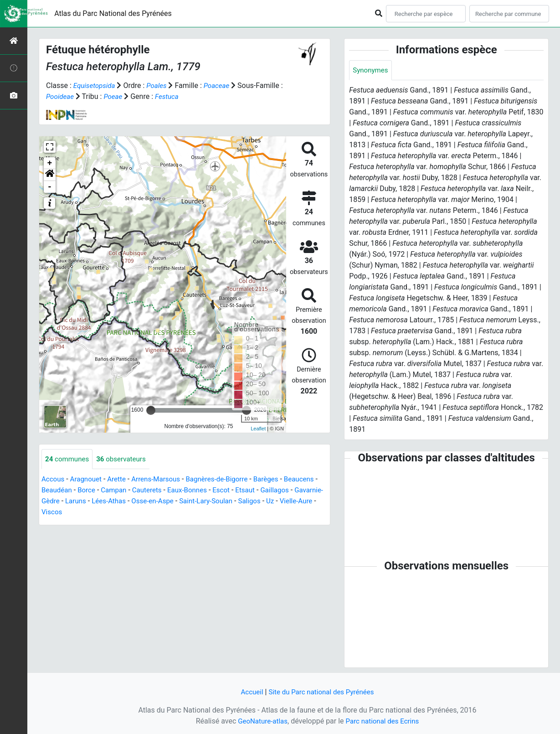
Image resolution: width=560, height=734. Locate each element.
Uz (75, 513)
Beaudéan (95, 491)
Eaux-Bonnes (232, 491)
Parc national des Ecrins (384, 721)
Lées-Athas (179, 502)
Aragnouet (88, 480)
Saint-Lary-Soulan (281, 502)
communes (68, 459)
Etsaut (293, 491)
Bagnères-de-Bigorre (226, 480)
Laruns (144, 502)
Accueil (249, 692)
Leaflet (258, 429)
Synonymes (371, 70)
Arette (121, 480)
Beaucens (57, 491)
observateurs (125, 459)
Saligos (53, 513)
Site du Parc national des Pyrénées (322, 692)
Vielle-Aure (102, 513)
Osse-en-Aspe (225, 502)
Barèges (278, 480)
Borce (126, 491)
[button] (50, 175)
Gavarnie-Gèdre (102, 502)
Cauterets (190, 491)
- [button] (50, 187)
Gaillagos (57, 502)
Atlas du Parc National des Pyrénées (113, 13)
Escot (268, 491)
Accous (54, 480)
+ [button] (50, 163)
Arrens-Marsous (162, 480)
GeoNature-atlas (261, 721)
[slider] (151, 410)
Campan (155, 491)
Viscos (136, 513)
